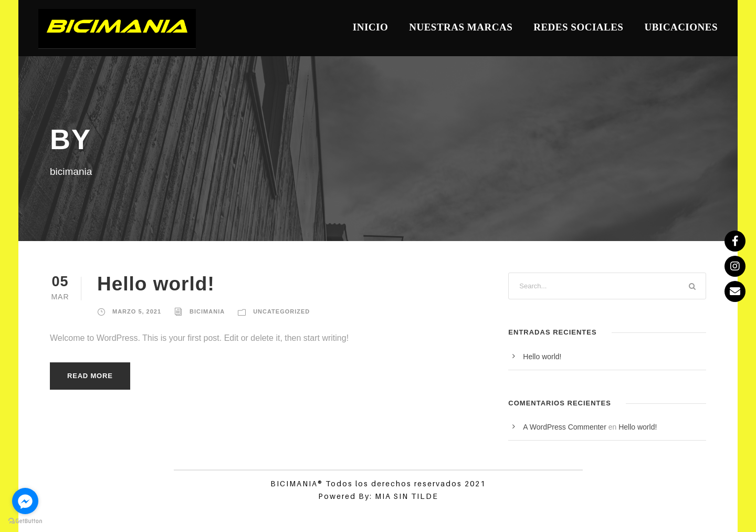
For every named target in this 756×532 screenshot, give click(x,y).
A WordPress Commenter (564, 427)
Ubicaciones (681, 27)
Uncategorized (281, 311)
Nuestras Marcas (461, 27)
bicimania (207, 311)
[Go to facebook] (25, 501)
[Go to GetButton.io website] (25, 521)
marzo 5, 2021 (137, 311)
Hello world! (156, 284)
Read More (90, 376)
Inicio (370, 27)
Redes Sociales (578, 27)
